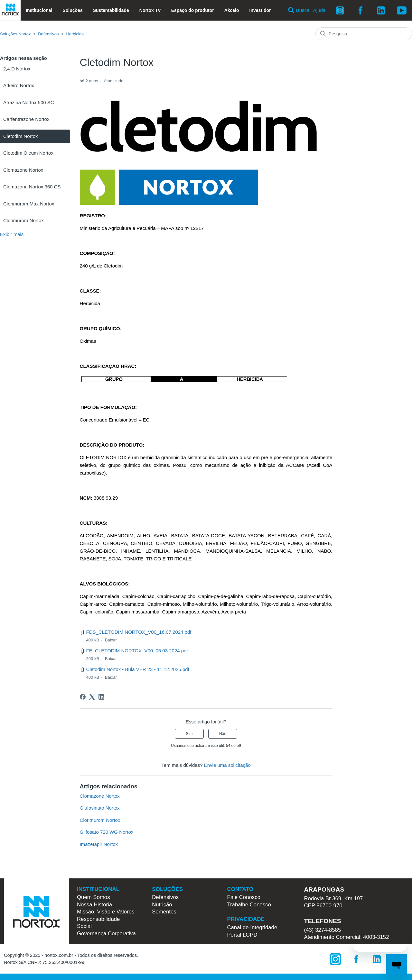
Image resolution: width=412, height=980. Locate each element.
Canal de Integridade (252, 927)
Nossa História (94, 905)
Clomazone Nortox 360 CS (32, 187)
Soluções (72, 10)
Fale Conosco (244, 897)
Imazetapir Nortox (99, 844)
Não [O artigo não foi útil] (223, 734)
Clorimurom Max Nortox (29, 204)
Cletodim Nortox (21, 136)
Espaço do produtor (193, 10)
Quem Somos (94, 897)
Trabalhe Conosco (249, 905)
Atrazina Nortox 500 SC (29, 102)
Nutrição (162, 905)
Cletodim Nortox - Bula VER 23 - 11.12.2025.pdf (138, 669)
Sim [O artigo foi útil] (189, 734)
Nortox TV (150, 10)
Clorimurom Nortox (23, 220)
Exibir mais (12, 234)
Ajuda (319, 10)
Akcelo (232, 10)
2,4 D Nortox (17, 69)
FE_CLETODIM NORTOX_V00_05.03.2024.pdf (137, 651)
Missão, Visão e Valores (106, 912)
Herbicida (75, 34)
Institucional (39, 10)
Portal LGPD (242, 935)
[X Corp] (92, 697)
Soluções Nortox (15, 34)
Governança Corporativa (106, 934)
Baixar (111, 640)
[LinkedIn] (101, 697)
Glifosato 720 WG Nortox (107, 832)
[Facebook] (83, 697)
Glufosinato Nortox (100, 808)
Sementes (164, 912)
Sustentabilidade (111, 10)
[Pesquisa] (364, 34)
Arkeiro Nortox (19, 85)
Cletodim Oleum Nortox (28, 153)
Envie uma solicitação (227, 765)
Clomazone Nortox (23, 170)
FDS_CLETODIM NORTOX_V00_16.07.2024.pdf (139, 632)
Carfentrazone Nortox (26, 119)
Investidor (260, 10)
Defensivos (48, 34)
